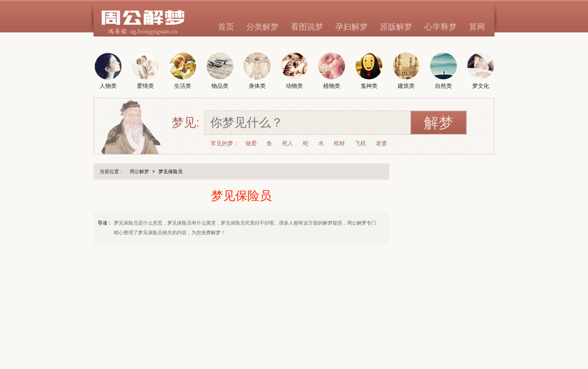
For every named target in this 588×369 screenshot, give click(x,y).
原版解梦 (396, 27)
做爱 (251, 143)
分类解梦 (262, 27)
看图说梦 (307, 27)
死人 (288, 143)
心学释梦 (441, 27)
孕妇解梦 (352, 27)
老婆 (381, 143)
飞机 (360, 143)
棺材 (339, 143)
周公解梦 (139, 172)
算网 (477, 27)
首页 (226, 27)
